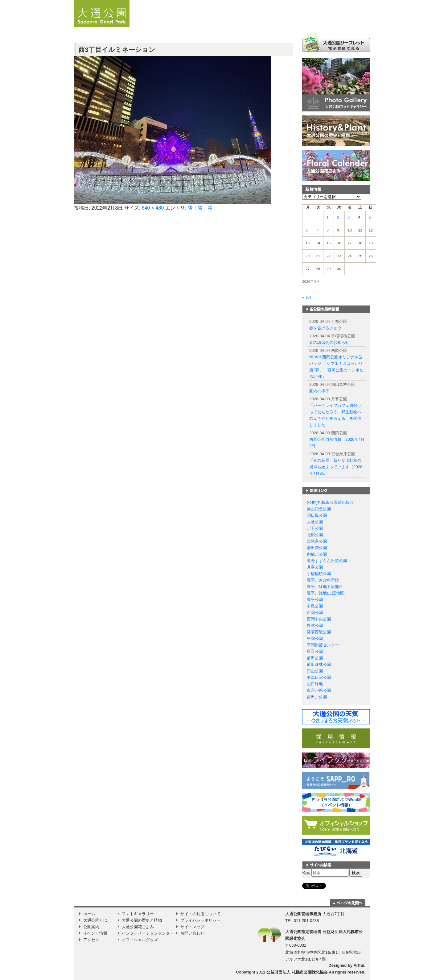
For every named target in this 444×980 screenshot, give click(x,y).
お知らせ (200, 23)
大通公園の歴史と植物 (142, 920)
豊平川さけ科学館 (323, 580)
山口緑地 (315, 684)
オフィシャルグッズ (140, 940)
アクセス (346, 23)
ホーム (174, 23)
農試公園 (315, 626)
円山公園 (315, 671)
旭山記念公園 (319, 509)
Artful (359, 965)
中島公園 (315, 606)
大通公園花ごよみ (138, 927)
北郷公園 (315, 535)
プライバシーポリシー (200, 920)
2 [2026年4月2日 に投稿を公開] (338, 217)
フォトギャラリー (138, 914)
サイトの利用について (200, 914)
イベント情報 (318, 23)
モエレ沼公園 (319, 677)
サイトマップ (192, 927)
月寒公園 (315, 567)
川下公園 (315, 528)
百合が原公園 (319, 690)
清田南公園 (317, 548)
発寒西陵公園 (319, 632)
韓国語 (362, 2)
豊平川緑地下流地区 (325, 587)
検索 (306, 873)
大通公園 (315, 522)
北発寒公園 (317, 541)
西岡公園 (315, 613)
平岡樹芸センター (323, 645)
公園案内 (277, 23)
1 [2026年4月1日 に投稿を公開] (328, 217)
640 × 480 (153, 208)
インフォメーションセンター (148, 933)
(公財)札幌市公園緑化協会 (330, 502)
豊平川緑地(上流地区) (326, 593)
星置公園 (315, 651)
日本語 (308, 2)
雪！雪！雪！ (203, 208)
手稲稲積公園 (319, 574)
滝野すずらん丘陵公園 (327, 561)
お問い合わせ (192, 933)
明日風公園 (317, 515)
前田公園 (315, 658)
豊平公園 (315, 600)
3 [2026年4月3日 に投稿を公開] (349, 217)
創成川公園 (317, 554)
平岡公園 (315, 638)
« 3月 (307, 297)
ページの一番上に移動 (348, 903)
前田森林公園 (319, 664)
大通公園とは (234, 23)
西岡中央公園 (319, 619)
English (321, 2)
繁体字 (348, 2)
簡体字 (334, 2)
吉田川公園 (317, 697)
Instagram (363, 23)
